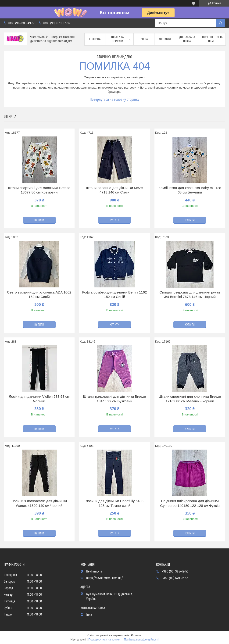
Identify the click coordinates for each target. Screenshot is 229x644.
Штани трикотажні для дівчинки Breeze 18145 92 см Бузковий (114, 399)
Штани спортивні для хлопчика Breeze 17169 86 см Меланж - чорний (190, 399)
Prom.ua (136, 635)
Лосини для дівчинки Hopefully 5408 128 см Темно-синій (114, 503)
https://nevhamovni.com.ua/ (104, 578)
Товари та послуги (117, 39)
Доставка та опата (187, 39)
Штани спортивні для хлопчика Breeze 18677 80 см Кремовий (39, 190)
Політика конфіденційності (141, 640)
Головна (95, 39)
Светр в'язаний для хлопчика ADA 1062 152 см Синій (39, 295)
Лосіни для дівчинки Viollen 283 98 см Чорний (39, 399)
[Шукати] (221, 23)
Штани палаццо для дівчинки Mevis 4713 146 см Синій (115, 190)
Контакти (165, 39)
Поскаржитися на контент (105, 640)
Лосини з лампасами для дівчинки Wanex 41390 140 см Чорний (39, 503)
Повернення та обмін (212, 39)
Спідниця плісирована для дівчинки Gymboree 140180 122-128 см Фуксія (190, 503)
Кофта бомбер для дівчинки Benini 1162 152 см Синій (115, 295)
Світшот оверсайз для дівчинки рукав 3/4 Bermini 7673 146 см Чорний (190, 295)
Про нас (144, 39)
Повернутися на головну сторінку (114, 100)
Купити (39, 220)
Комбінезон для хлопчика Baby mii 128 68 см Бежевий (190, 190)
